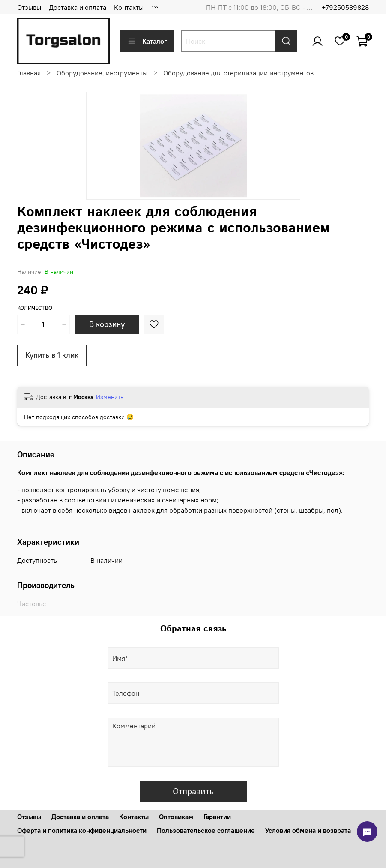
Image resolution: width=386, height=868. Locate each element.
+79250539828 (345, 7)
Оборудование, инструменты (102, 73)
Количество (35, 308)
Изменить (110, 397)
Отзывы (29, 7)
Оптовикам (176, 817)
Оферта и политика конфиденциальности (82, 830)
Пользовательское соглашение (206, 830)
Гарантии (217, 817)
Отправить (193, 791)
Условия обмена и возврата (308, 830)
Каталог (147, 41)
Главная (29, 73)
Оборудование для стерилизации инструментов (238, 73)
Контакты (129, 7)
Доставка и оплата (78, 7)
